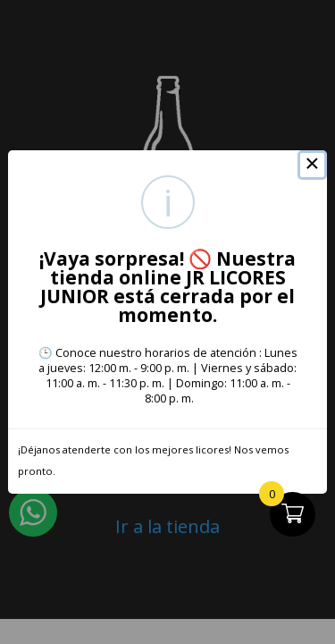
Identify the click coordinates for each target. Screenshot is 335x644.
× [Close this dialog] (312, 165)
